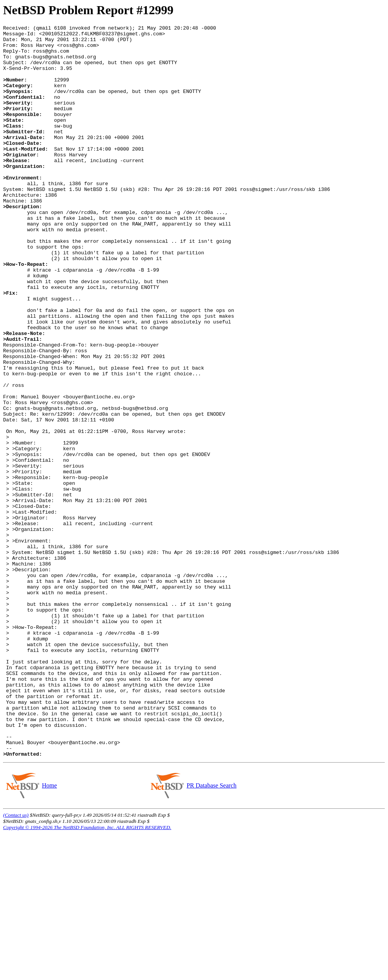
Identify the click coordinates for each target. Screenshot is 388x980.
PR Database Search (211, 932)
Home (49, 932)
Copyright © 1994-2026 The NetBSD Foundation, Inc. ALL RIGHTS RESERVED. (87, 974)
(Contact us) (16, 961)
